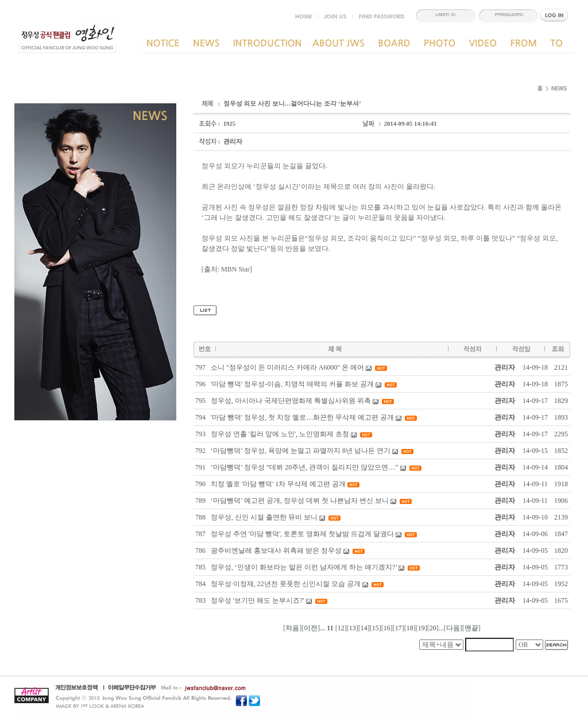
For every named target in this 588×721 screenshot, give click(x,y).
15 (376, 628)
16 (387, 628)
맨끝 (471, 628)
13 (353, 628)
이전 (311, 628)
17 (399, 628)
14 (364, 628)
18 (410, 628)
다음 (453, 628)
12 (341, 628)
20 (433, 628)
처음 (292, 628)
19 (421, 628)
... (322, 628)
